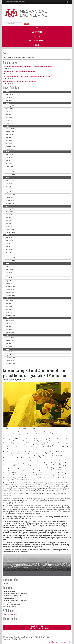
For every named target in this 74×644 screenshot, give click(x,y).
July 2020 (9, 252)
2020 (7, 235)
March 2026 (9, 95)
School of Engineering (10, 615)
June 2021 (9, 221)
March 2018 (9, 301)
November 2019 (10, 292)
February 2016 (10, 341)
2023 (7, 152)
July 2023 (9, 163)
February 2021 (10, 209)
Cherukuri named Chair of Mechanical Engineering (20, 72)
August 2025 (9, 120)
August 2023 (9, 166)
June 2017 (9, 329)
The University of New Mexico (15, 2)
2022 (7, 178)
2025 (7, 103)
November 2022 (10, 201)
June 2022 (9, 189)
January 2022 (10, 180)
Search (27, 24)
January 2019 (10, 266)
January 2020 (10, 238)
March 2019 (9, 269)
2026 (7, 92)
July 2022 (9, 192)
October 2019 (10, 289)
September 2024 (11, 146)
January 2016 (10, 338)
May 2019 (9, 275)
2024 (7, 126)
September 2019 (11, 287)
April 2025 (9, 112)
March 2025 (9, 109)
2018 (7, 298)
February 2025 (10, 106)
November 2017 (10, 332)
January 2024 (10, 129)
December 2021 (10, 232)
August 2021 (9, 226)
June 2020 (9, 249)
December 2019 (10, 295)
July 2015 (9, 355)
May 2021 (9, 218)
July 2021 (9, 223)
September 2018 (11, 315)
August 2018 (9, 312)
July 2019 (9, 281)
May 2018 (9, 304)
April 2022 (9, 183)
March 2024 (9, 135)
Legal (58, 642)
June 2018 (9, 307)
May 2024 (9, 138)
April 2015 (9, 352)
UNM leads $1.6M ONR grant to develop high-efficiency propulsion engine (27, 67)
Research (37, 36)
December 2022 (10, 204)
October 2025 (10, 123)
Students (37, 45)
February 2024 (10, 132)
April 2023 (9, 157)
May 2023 (9, 160)
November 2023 (10, 172)
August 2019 (9, 284)
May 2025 (9, 115)
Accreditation (37, 32)
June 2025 (9, 118)
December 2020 (10, 261)
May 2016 (9, 344)
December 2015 (10, 364)
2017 (7, 318)
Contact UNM (65, 642)
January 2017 (10, 321)
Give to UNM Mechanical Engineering (37, 627)
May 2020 (9, 246)
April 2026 (9, 98)
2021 (7, 206)
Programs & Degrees (37, 41)
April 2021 (9, 215)
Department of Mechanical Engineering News (19, 57)
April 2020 (9, 243)
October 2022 (10, 198)
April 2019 (9, 272)
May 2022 (9, 186)
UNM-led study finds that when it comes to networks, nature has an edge (27, 77)
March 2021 (9, 212)
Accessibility (51, 642)
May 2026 (9, 100)
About (37, 28)
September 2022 (11, 195)
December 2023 (10, 175)
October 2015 (10, 361)
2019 (7, 264)
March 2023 (9, 155)
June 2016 (9, 347)
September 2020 (11, 258)
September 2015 (11, 358)
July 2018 (9, 309)
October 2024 (10, 149)
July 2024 (9, 143)
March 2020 (9, 241)
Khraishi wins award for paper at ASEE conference (20, 82)
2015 (7, 349)
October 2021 (10, 229)
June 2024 (9, 140)
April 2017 (9, 324)
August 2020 (9, 255)
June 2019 (9, 278)
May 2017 (9, 327)
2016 (7, 335)
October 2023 (10, 169)
